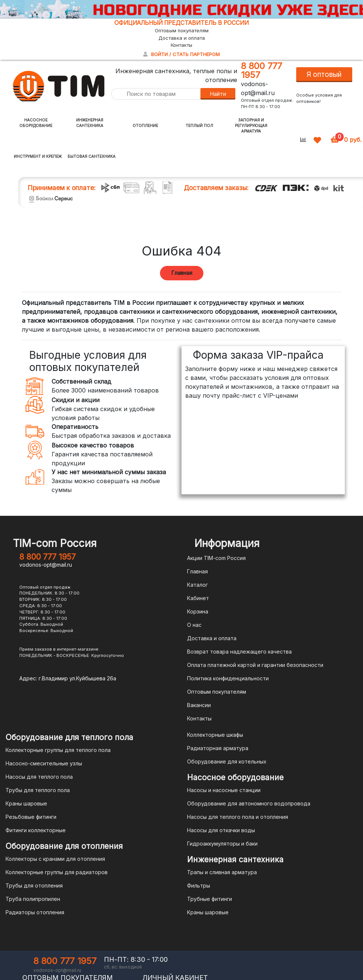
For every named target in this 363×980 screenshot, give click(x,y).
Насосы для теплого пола (39, 777)
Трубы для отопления (34, 885)
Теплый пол (199, 126)
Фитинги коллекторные (36, 830)
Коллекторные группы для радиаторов (57, 872)
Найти (218, 94)
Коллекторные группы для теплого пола (58, 750)
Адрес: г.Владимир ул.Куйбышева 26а (68, 678)
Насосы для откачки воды (221, 830)
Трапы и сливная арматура (222, 872)
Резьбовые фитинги (31, 817)
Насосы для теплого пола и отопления (238, 817)
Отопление (145, 126)
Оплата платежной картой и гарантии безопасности (255, 665)
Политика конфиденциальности (228, 678)
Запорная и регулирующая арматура (251, 126)
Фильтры (199, 885)
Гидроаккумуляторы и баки (222, 844)
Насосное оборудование (36, 123)
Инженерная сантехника (90, 123)
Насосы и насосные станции (224, 790)
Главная (182, 273)
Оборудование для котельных (227, 761)
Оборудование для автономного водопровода (249, 803)
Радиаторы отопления (35, 912)
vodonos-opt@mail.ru (46, 565)
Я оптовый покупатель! (324, 76)
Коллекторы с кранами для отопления (55, 859)
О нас (194, 625)
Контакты (181, 45)
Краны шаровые (26, 803)
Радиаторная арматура (218, 748)
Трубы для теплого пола (38, 790)
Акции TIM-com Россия (216, 558)
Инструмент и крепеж (38, 156)
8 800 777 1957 (261, 70)
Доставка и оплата (182, 38)
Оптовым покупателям (182, 30)
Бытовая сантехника (91, 156)
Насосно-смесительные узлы (44, 763)
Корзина (198, 611)
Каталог (197, 585)
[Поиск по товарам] (156, 94)
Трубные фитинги (210, 899)
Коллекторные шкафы (215, 735)
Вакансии (199, 705)
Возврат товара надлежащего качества (239, 652)
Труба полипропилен (33, 899)
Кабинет (198, 598)
